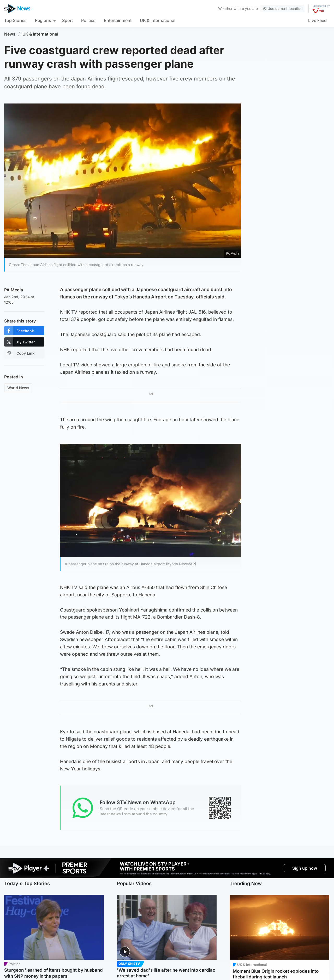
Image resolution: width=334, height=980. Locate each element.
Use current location (282, 8)
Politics (88, 20)
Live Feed (317, 20)
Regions (43, 20)
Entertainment (118, 20)
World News (18, 388)
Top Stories (15, 20)
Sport (67, 20)
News (10, 34)
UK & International (158, 20)
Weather (225, 8)
